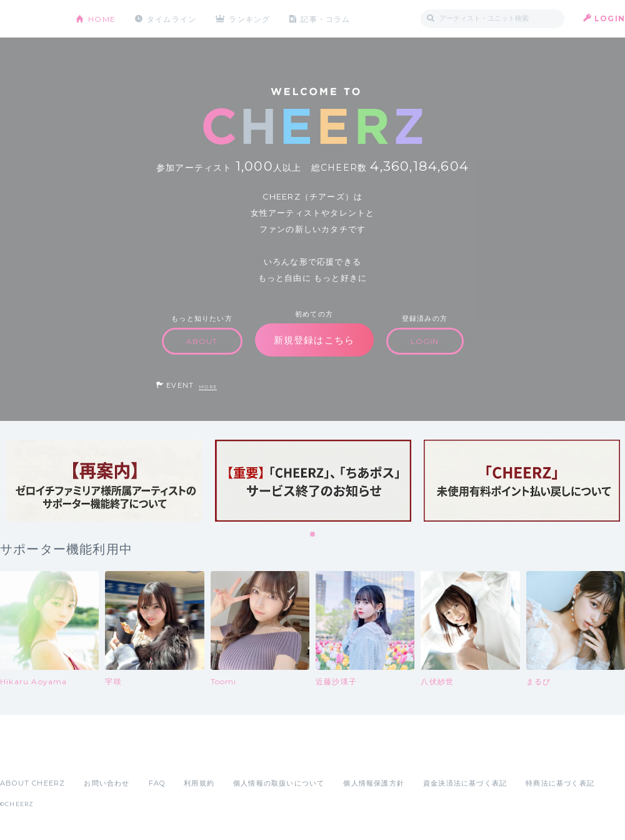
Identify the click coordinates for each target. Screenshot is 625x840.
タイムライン (172, 18)
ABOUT (202, 341)
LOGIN (610, 18)
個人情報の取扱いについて (279, 783)
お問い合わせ (107, 783)
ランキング (251, 18)
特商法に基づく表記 (560, 783)
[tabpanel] (104, 481)
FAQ (157, 783)
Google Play (95, 756)
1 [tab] (313, 535)
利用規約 (199, 783)
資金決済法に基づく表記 (465, 783)
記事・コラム (327, 18)
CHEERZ (28, 19)
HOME (102, 18)
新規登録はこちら (314, 340)
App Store (29, 756)
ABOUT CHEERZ (32, 783)
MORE (208, 387)
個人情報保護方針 (374, 783)
